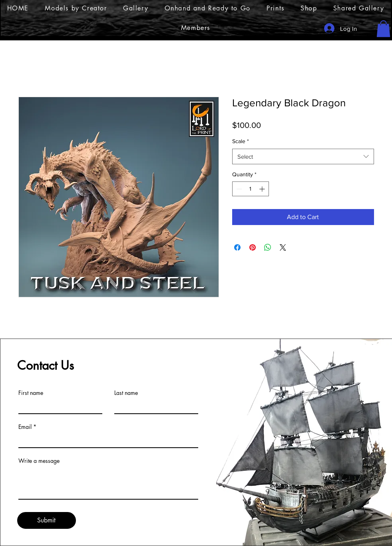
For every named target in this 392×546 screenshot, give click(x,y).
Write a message (39, 461)
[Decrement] (238, 189)
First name (31, 393)
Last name (126, 393)
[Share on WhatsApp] (268, 247)
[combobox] (303, 156)
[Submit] (47, 520)
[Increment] (263, 189)
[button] (383, 29)
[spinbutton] (251, 189)
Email (25, 427)
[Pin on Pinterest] (253, 247)
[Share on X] (283, 247)
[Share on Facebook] (237, 247)
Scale (241, 141)
